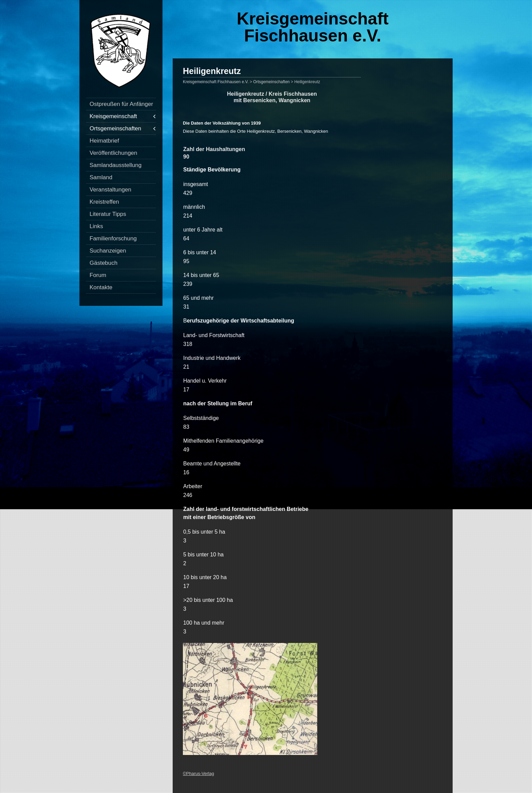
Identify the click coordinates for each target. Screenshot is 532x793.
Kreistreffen (104, 202)
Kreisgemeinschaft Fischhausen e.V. (313, 27)
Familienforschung (113, 238)
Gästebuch (103, 263)
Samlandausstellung (116, 165)
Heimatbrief (104, 141)
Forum (98, 275)
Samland (101, 177)
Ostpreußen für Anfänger (121, 104)
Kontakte (101, 287)
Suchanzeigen (108, 251)
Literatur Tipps (108, 214)
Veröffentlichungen (113, 153)
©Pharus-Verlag (198, 773)
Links (96, 226)
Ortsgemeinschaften (115, 128)
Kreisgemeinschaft (113, 116)
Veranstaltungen (110, 190)
